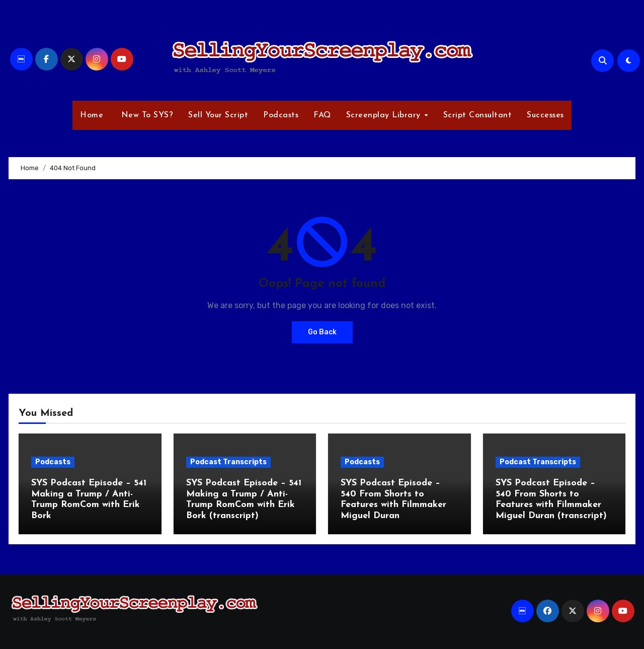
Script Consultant (478, 115)
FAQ (322, 115)
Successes (545, 115)
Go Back (322, 332)
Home (92, 115)
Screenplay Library (385, 115)
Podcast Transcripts (228, 462)
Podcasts (281, 115)
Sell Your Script (218, 115)
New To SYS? (146, 115)
